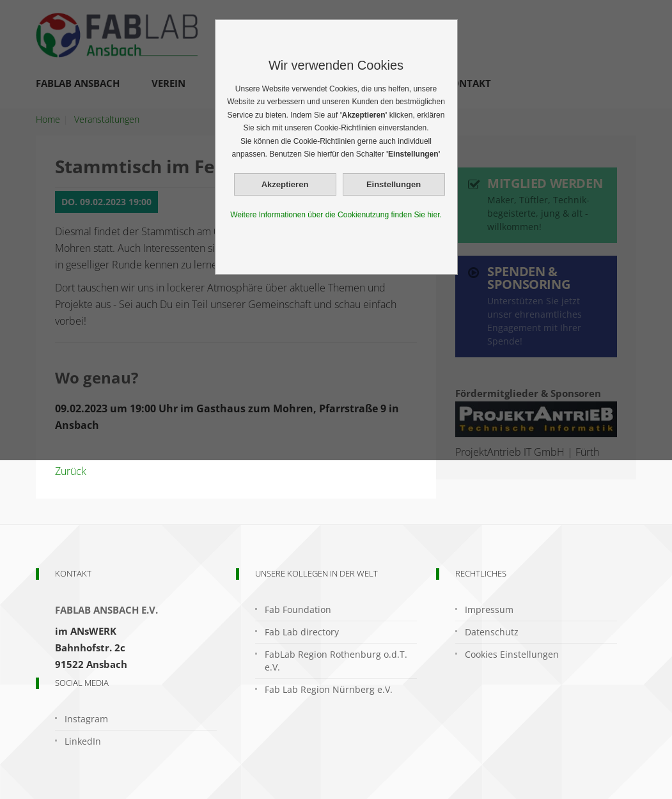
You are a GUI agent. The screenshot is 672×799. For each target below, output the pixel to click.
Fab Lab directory (302, 632)
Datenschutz (492, 632)
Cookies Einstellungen (512, 654)
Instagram (86, 719)
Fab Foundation (298, 609)
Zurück (71, 471)
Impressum (489, 609)
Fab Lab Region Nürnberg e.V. (329, 689)
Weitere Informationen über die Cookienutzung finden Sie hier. (336, 215)
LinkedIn (83, 741)
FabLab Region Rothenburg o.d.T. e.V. (336, 661)
